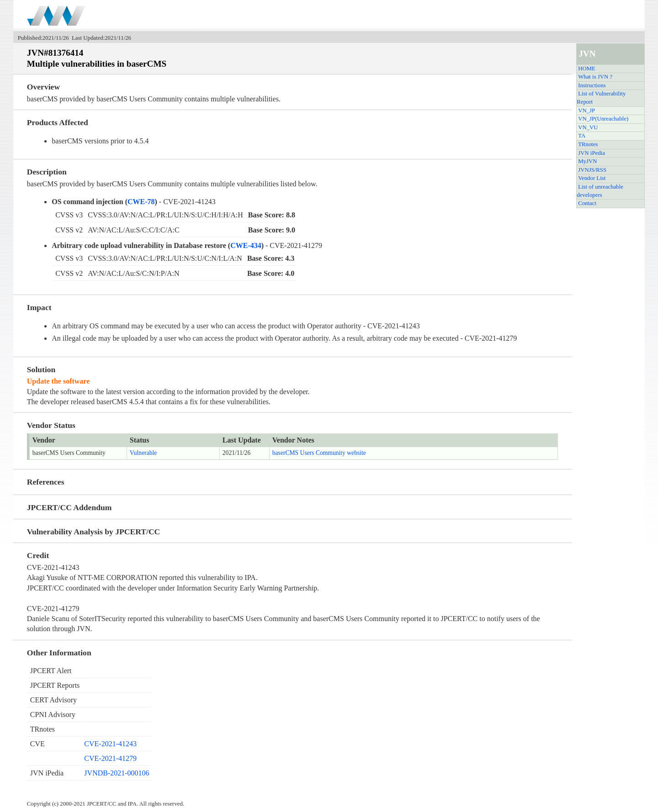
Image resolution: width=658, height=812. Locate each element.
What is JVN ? (595, 77)
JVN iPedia (592, 153)
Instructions (592, 85)
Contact (587, 203)
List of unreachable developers (600, 191)
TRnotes (588, 144)
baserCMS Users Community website (319, 453)
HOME (587, 69)
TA (582, 136)
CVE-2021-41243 (110, 744)
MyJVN (587, 161)
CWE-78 (141, 202)
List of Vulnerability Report (601, 98)
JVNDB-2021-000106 (117, 773)
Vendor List (592, 178)
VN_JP (586, 111)
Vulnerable (143, 453)
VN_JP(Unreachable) (603, 119)
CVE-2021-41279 (110, 758)
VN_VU (588, 127)
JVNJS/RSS (592, 170)
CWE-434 (246, 245)
